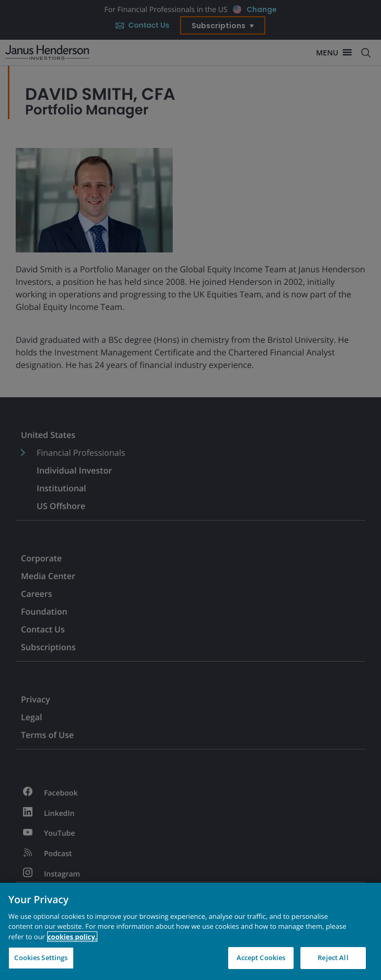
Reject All (333, 959)
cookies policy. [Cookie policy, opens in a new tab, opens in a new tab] (72, 938)
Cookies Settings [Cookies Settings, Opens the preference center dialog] (41, 959)
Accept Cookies (261, 959)
